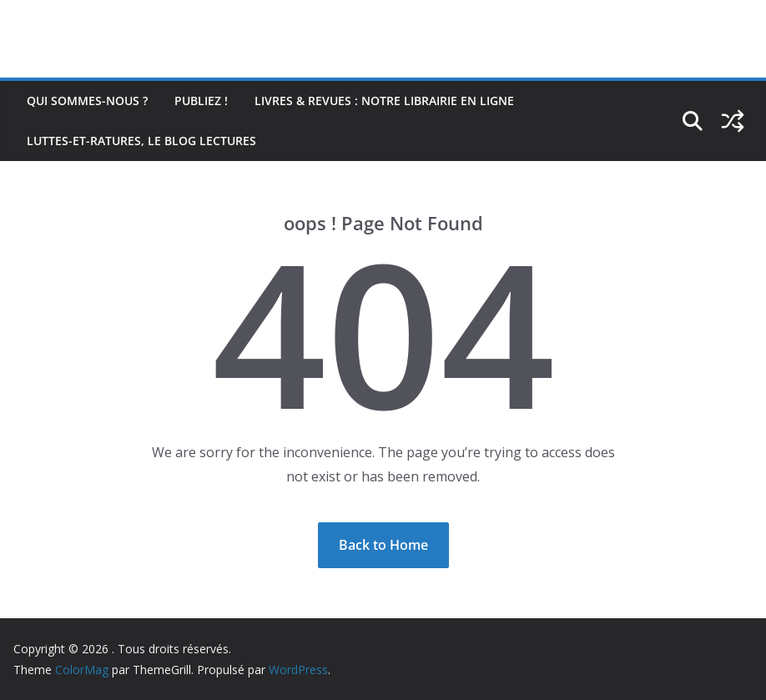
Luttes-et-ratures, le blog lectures (141, 141)
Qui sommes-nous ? (87, 101)
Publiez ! (201, 101)
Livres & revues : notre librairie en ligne (384, 101)
